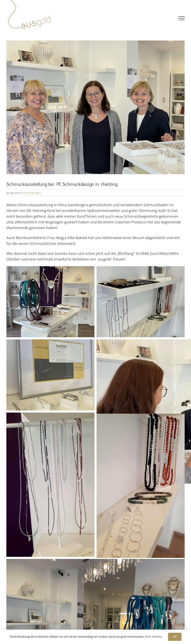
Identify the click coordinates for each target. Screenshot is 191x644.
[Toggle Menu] (182, 18)
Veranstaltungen (32, 193)
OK (175, 637)
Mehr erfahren (153, 637)
